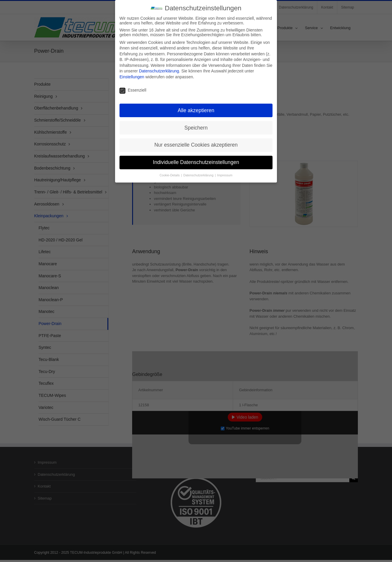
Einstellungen (132, 76)
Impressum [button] (225, 174)
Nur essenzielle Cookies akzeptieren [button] (196, 144)
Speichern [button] (196, 127)
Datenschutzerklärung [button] (199, 174)
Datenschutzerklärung (159, 70)
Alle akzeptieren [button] (196, 109)
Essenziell (133, 89)
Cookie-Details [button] (170, 174)
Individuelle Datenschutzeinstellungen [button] (196, 161)
